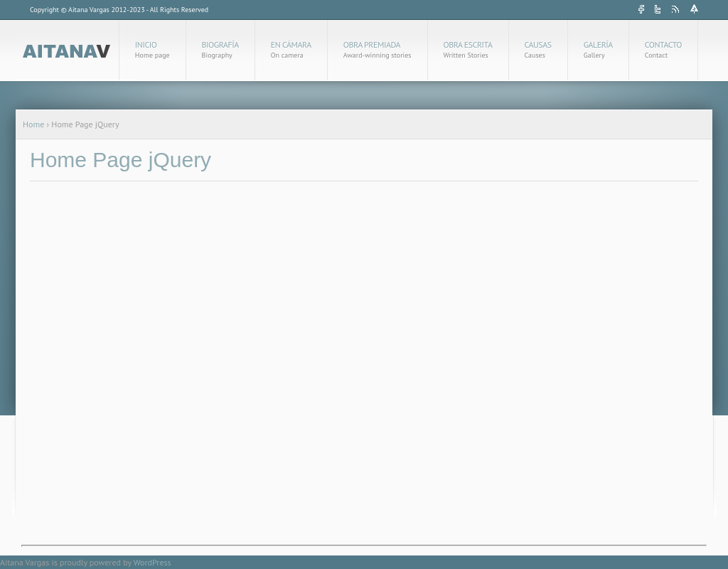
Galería (598, 49)
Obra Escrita (468, 49)
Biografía (220, 49)
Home (33, 124)
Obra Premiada (378, 49)
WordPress (152, 562)
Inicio (152, 49)
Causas (538, 49)
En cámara (291, 49)
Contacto (663, 49)
